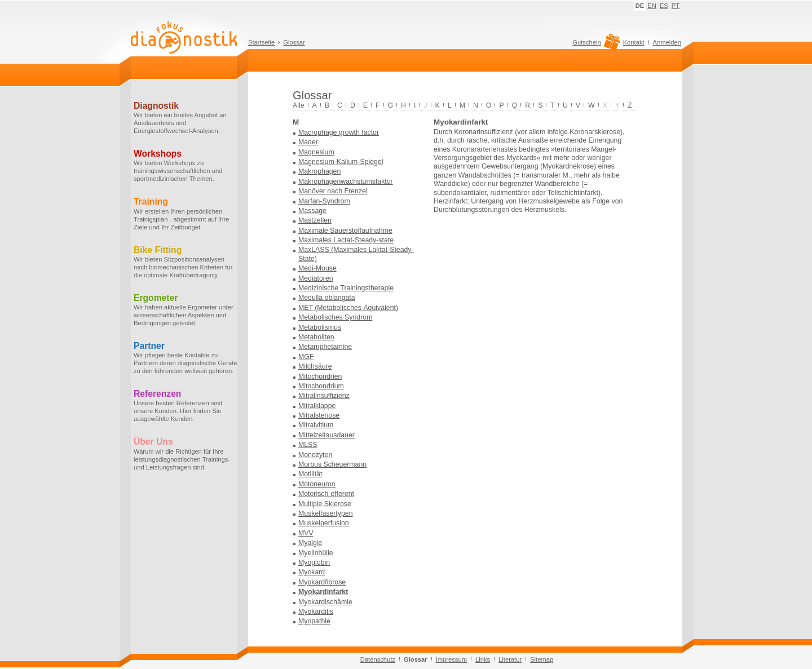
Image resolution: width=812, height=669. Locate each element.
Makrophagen (319, 171)
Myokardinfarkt (323, 592)
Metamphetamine (325, 347)
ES (664, 6)
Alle (299, 105)
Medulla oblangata (327, 298)
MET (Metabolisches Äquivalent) (348, 308)
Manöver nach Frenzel (333, 191)
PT (676, 6)
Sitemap (542, 659)
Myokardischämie (325, 602)
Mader (308, 142)
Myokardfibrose (322, 582)
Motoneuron (317, 484)
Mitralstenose (319, 415)
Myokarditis (316, 612)
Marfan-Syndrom (324, 201)
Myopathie (314, 621)
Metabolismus (320, 327)
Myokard (312, 572)
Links (483, 659)
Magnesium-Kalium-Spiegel (341, 162)
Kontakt (634, 42)
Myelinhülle (316, 553)
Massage (312, 211)
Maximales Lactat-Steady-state (346, 240)
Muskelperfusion (324, 523)
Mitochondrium (321, 386)
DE (640, 6)
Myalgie (310, 543)
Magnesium (316, 152)
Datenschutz (378, 659)
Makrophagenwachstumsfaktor (346, 181)
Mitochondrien (320, 376)
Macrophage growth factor (339, 132)
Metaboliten (316, 337)
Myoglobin (314, 562)
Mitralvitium (316, 425)
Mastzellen (315, 220)
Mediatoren (316, 278)
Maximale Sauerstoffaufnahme (345, 231)
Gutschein (595, 45)
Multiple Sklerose (325, 504)
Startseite (261, 42)
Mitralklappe (317, 406)
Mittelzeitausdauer (326, 435)
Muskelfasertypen (326, 513)
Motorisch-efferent (326, 494)
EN (652, 6)
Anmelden (667, 42)
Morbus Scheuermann (332, 464)
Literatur (510, 659)
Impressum (451, 659)
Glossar (294, 42)
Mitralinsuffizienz (324, 396)
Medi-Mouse (317, 268)
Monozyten (315, 455)
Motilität (310, 474)
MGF (306, 357)
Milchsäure (315, 366)
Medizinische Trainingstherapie (346, 288)
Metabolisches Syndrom (335, 317)
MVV (306, 533)
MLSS (308, 445)
